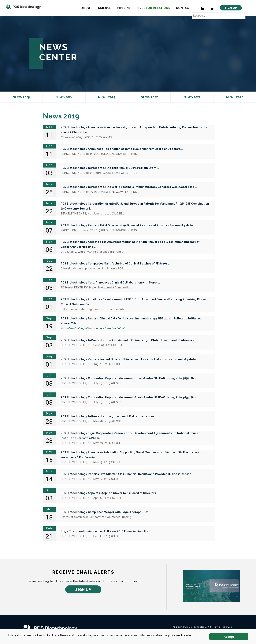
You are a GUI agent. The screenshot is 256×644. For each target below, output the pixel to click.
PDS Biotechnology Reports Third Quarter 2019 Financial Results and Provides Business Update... (128, 225)
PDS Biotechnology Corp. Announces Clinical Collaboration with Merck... (110, 283)
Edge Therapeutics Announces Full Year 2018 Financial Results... (105, 531)
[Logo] (23, 7)
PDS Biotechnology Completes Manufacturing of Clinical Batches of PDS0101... (115, 264)
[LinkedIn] (201, 9)
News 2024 (64, 97)
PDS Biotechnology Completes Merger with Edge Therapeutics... (106, 512)
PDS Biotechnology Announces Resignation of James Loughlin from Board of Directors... (122, 149)
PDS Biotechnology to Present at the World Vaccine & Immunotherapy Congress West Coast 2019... (129, 187)
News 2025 (21, 97)
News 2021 (192, 97)
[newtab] (211, 586)
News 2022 (149, 97)
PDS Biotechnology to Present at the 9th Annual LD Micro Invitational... (109, 416)
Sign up (83, 589)
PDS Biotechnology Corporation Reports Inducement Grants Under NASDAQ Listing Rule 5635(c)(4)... (129, 378)
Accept (229, 637)
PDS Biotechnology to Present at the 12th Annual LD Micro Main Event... (110, 168)
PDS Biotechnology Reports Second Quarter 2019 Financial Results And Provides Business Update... (129, 359)
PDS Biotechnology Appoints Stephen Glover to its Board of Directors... (109, 493)
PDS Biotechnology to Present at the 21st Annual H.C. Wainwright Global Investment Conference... (129, 340)
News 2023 (107, 97)
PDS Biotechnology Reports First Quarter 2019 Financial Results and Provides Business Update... (127, 474)
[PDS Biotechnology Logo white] (54, 628)
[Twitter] (212, 9)
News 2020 (235, 97)
